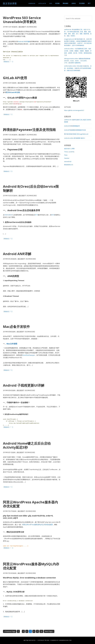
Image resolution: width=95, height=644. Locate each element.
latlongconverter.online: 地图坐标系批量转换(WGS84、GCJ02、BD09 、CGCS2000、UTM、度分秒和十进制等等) (77, 60)
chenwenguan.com (65, 640)
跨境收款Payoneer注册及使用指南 (29, 130)
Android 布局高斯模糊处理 (72, 125)
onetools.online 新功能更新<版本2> (75, 137)
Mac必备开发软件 (16, 327)
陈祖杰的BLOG (69, 164)
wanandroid (68, 161)
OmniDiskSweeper (29, 355)
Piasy (66, 154)
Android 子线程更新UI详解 (24, 385)
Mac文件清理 (12, 344)
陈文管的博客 (10, 3)
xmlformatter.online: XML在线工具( (78, 68)
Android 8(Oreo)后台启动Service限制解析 (31, 188)
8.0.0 (53, 215)
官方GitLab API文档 (13, 92)
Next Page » (49, 632)
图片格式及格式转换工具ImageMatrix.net (76, 133)
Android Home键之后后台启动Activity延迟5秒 (27, 445)
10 (42, 632)
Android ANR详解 (24, 41)
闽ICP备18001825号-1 (30, 640)
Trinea (66, 151)
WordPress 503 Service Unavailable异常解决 (22, 20)
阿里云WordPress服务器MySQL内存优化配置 (37, 525)
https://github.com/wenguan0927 (74, 110)
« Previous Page (10, 632)
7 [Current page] (31, 632)
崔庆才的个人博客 (69, 148)
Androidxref (9, 215)
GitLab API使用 (15, 78)
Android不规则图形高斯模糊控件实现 (75, 129)
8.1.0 (37, 215)
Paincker (67, 158)
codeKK (71, 151)
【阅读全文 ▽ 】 (8, 62)
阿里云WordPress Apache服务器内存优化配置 (30, 504)
